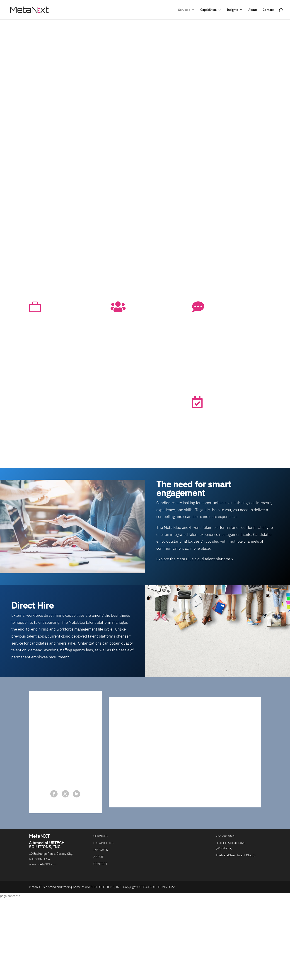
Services (184, 10)
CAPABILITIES (103, 843)
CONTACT (100, 864)
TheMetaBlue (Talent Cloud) (236, 855)
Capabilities (208, 10)
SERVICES (100, 836)
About (253, 10)
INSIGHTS (101, 850)
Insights (232, 10)
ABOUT (98, 857)
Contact (268, 10)
